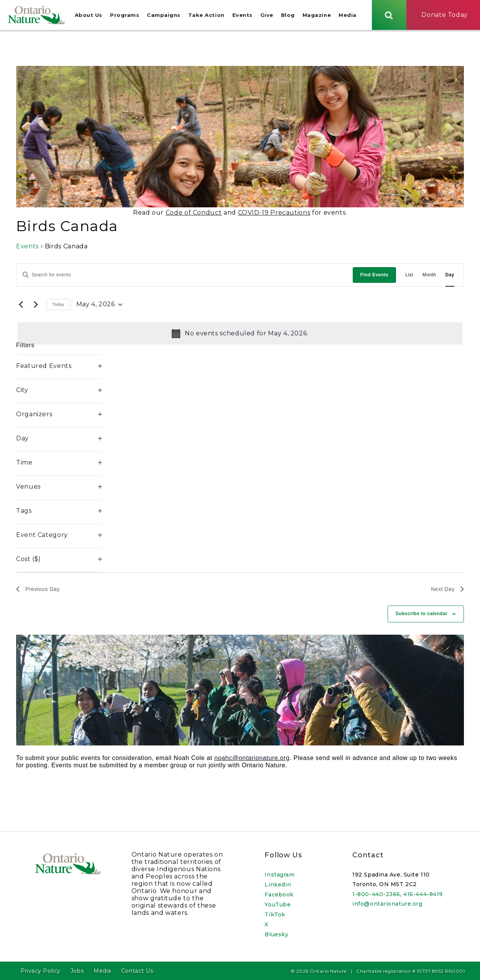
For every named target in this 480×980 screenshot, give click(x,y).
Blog (288, 15)
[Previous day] (21, 305)
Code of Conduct (194, 213)
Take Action (206, 15)
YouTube (278, 904)
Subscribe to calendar (422, 615)
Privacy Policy (40, 971)
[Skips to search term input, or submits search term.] (389, 15)
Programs (125, 15)
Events (242, 15)
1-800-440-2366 (376, 894)
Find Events (374, 276)
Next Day (447, 590)
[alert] (240, 335)
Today (58, 305)
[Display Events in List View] (409, 276)
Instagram (279, 875)
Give (267, 15)
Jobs (77, 971)
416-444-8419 (423, 894)
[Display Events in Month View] (429, 276)
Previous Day (38, 590)
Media (348, 15)
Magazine (317, 15)
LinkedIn (278, 885)
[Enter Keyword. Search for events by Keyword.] (185, 276)
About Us (89, 15)
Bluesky (276, 934)
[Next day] (36, 305)
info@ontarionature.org (387, 904)
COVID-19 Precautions (274, 213)
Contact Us (137, 971)
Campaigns (164, 15)
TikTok (275, 914)
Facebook (279, 895)
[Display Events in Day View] (450, 276)
